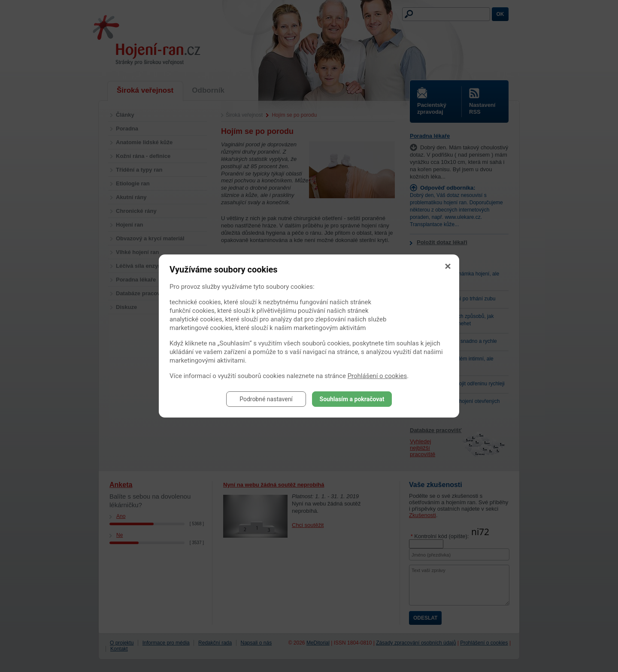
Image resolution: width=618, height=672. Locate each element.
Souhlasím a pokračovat (352, 399)
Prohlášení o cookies (377, 376)
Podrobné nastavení (266, 399)
